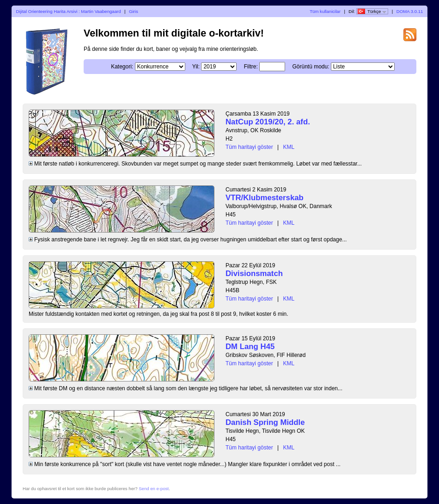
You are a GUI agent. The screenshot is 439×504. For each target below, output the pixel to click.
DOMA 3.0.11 (410, 11)
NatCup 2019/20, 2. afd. (268, 122)
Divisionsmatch (254, 274)
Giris (134, 11)
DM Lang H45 (250, 347)
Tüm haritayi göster (249, 147)
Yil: (196, 67)
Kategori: (122, 67)
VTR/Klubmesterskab (265, 198)
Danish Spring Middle (265, 422)
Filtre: (251, 67)
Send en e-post (154, 489)
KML (289, 147)
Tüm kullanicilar (325, 11)
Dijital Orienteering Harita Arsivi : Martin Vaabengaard (69, 11)
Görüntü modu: (311, 67)
